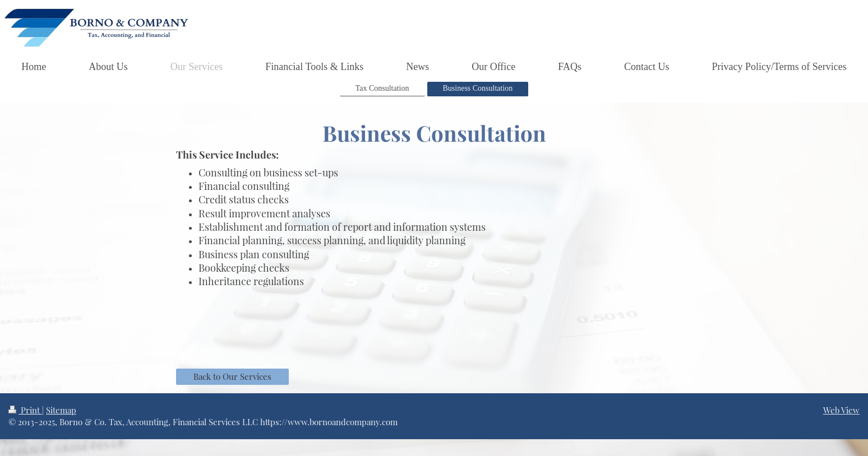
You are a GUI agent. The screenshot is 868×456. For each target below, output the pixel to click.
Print (25, 410)
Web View (841, 410)
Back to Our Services (232, 376)
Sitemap (61, 410)
